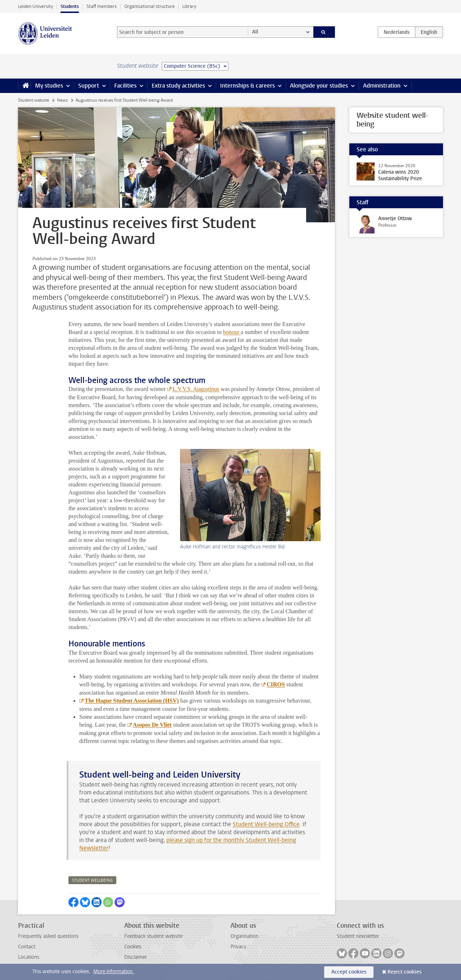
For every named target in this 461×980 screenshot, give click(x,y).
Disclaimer (136, 957)
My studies (49, 86)
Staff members (102, 6)
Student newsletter (358, 936)
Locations (29, 957)
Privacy (238, 947)
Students (70, 6)
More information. (114, 972)
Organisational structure (149, 6)
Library (189, 6)
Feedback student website (153, 936)
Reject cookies (404, 972)
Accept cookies (349, 972)
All (255, 32)
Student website (33, 100)
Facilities (125, 86)
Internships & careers (247, 86)
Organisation (245, 936)
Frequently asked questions (48, 936)
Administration (382, 86)
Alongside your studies (319, 86)
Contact (27, 947)
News (62, 100)
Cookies (133, 947)
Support (89, 86)
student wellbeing (92, 880)
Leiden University (35, 6)
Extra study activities (178, 86)
